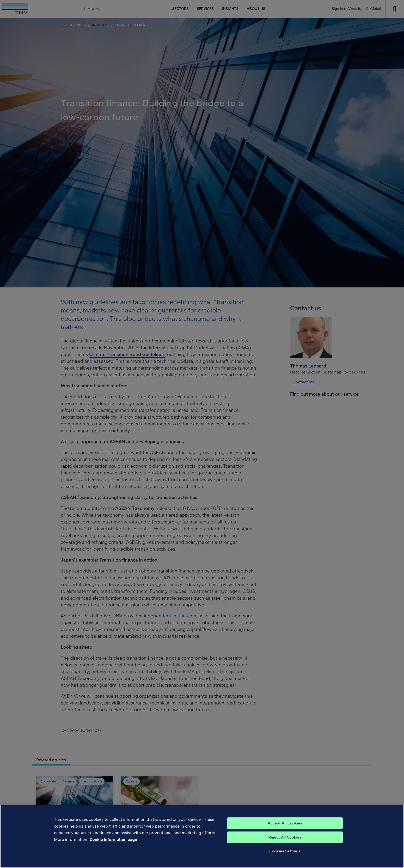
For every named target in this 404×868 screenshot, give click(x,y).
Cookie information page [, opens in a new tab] (114, 846)
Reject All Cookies (285, 843)
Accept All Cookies (285, 829)
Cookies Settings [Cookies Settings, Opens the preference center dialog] (285, 857)
